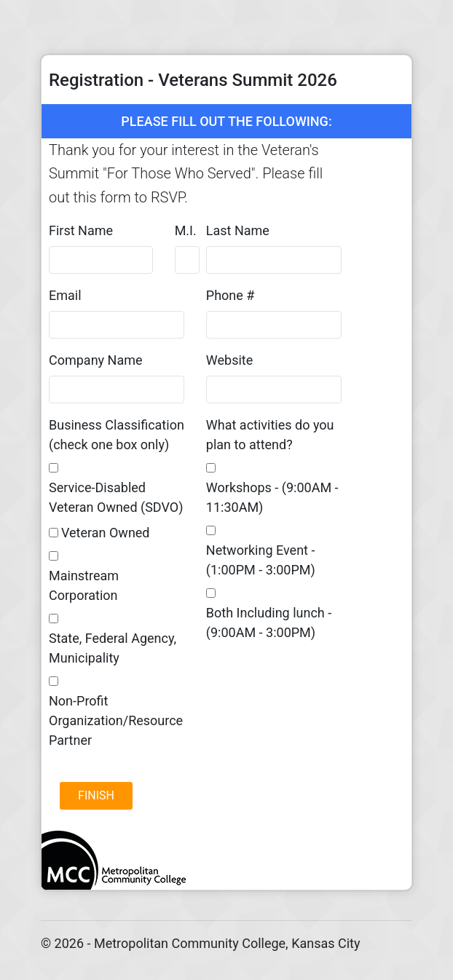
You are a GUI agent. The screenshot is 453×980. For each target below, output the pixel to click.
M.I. (186, 230)
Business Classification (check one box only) (117, 435)
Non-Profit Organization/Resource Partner (116, 720)
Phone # (231, 295)
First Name (81, 230)
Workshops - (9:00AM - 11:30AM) (272, 497)
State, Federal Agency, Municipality (113, 648)
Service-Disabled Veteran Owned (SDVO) (116, 497)
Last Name (238, 230)
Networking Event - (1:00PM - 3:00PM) (261, 560)
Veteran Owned (106, 533)
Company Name (96, 360)
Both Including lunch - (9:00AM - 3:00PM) (269, 623)
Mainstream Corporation (84, 585)
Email (65, 295)
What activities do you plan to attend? (270, 435)
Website (229, 360)
